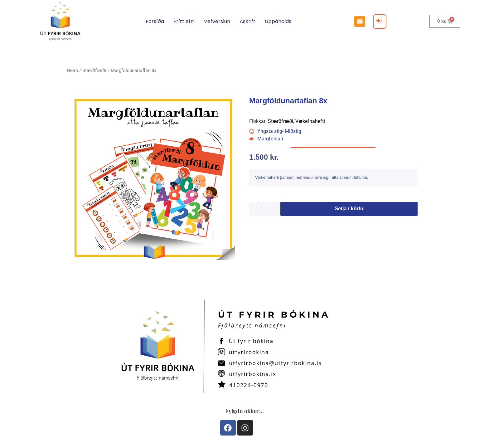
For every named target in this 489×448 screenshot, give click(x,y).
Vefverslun (217, 21)
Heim (72, 71)
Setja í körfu (349, 209)
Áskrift (247, 21)
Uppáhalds (278, 21)
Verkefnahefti (310, 121)
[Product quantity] (265, 209)
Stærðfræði (94, 71)
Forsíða (155, 21)
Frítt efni (184, 21)
